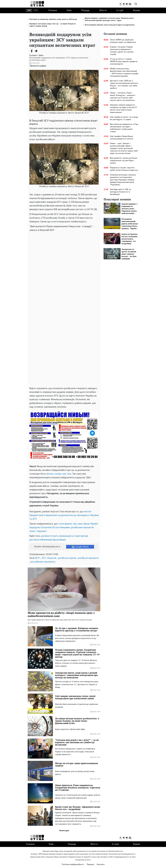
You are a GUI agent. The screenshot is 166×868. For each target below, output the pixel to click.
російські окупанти (88, 553)
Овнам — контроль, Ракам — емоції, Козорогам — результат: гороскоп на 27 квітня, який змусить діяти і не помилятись (123, 97)
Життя (103, 10)
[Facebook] (32, 51)
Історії (120, 10)
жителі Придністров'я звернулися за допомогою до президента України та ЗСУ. (64, 511)
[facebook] (120, 4)
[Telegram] (36, 51)
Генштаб (52, 553)
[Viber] (41, 51)
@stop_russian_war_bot (59, 469)
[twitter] (127, 4)
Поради (85, 10)
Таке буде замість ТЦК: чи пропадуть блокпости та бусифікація (120, 192)
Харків (137, 10)
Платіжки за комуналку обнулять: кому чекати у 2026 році (53, 19)
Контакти (101, 860)
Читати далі (64, 826)
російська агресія (67, 553)
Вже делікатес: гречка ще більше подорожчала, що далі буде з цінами (123, 160)
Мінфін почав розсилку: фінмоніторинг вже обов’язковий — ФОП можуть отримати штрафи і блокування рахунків (124, 72)
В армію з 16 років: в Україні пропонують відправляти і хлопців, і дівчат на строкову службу (122, 51)
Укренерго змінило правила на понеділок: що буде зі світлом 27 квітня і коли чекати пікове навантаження (123, 109)
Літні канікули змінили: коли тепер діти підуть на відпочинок (110, 25)
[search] (136, 4)
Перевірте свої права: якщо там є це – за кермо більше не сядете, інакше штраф (53, 25)
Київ (69, 10)
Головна (53, 10)
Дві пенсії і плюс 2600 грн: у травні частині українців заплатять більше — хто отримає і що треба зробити (124, 84)
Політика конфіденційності (73, 860)
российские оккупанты (43, 557)
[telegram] (123, 4)
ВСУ (37, 553)
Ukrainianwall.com (86, 864)
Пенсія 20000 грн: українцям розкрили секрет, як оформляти (123, 41)
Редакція (90, 860)
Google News (80, 542)
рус (36, 10)
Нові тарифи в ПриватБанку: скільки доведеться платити (122, 138)
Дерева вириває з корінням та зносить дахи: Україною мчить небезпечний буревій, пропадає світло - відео (109, 19)
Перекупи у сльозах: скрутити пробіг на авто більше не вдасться (124, 169)
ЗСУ (44, 553)
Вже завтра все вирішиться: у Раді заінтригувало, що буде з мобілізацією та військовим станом (124, 128)
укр (29, 10)
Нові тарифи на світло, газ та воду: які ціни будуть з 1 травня (124, 118)
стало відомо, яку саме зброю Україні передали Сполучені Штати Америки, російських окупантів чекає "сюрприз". (64, 523)
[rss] (130, 4)
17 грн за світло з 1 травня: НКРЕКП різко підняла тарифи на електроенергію (124, 61)
